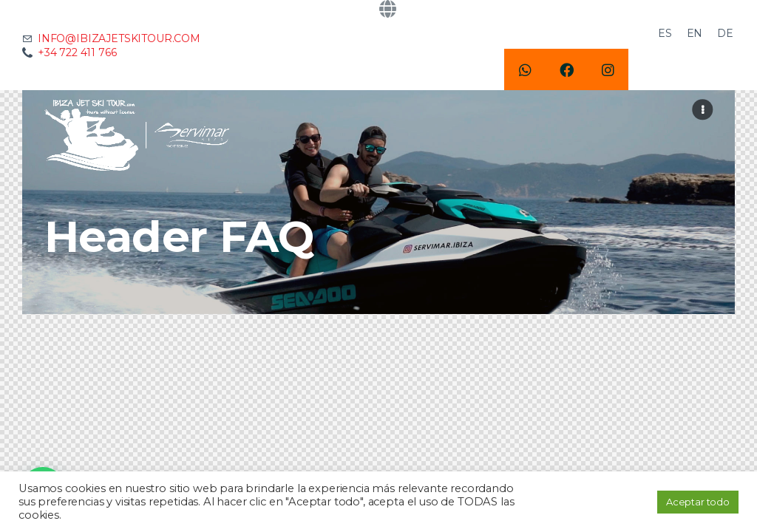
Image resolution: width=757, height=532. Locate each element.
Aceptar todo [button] (698, 502)
